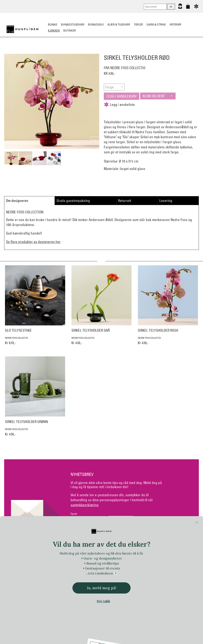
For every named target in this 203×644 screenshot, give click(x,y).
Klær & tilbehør (119, 24)
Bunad (53, 24)
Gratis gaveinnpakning (73, 201)
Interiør (175, 24)
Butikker (70, 31)
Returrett (125, 201)
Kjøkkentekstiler (125, 51)
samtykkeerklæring (85, 505)
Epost (74, 514)
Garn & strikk (156, 24)
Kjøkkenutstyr (99, 51)
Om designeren (17, 201)
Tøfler (138, 24)
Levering (166, 201)
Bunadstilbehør (73, 24)
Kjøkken (54, 31)
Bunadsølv (96, 24)
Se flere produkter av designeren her (33, 242)
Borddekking (75, 51)
